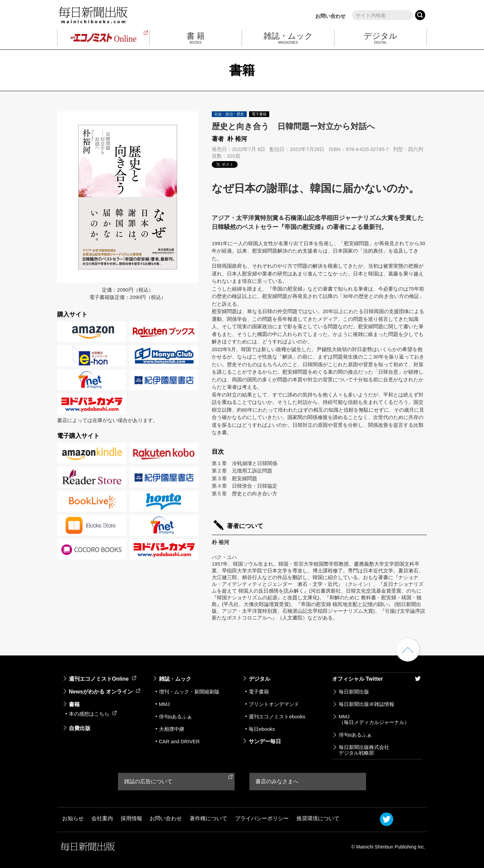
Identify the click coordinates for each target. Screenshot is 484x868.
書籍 (74, 704)
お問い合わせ (330, 16)
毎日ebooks (262, 729)
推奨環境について (318, 819)
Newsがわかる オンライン (105, 692)
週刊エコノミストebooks (277, 716)
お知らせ (73, 819)
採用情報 (131, 819)
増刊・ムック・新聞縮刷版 (189, 692)
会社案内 (102, 819)
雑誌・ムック (175, 679)
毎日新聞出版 (354, 692)
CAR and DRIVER (179, 741)
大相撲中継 (172, 729)
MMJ (165, 704)
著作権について (208, 819)
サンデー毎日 (265, 741)
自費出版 (80, 728)
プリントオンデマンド (274, 704)
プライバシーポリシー (262, 819)
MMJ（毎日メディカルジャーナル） (374, 719)
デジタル (259, 679)
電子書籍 (259, 692)
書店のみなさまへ (277, 781)
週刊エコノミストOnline (103, 679)
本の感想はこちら (93, 714)
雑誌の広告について (148, 781)
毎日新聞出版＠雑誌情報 (367, 704)
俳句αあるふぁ (176, 716)
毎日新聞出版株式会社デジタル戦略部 (364, 750)
